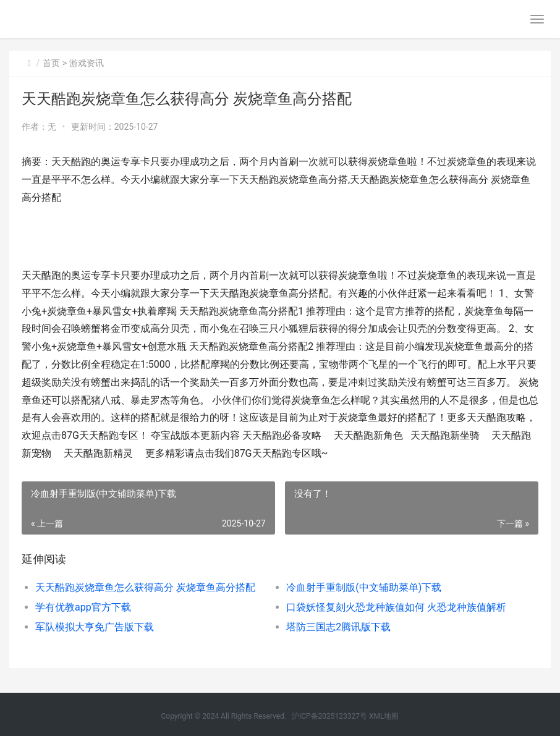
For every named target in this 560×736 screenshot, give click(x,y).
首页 (51, 63)
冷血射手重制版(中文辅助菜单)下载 (364, 587)
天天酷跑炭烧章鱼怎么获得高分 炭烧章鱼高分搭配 (145, 587)
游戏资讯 (87, 63)
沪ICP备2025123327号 (329, 716)
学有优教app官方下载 (83, 607)
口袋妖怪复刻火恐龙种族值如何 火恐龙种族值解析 (396, 607)
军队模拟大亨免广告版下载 (95, 627)
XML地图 (384, 716)
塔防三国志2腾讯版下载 (338, 627)
